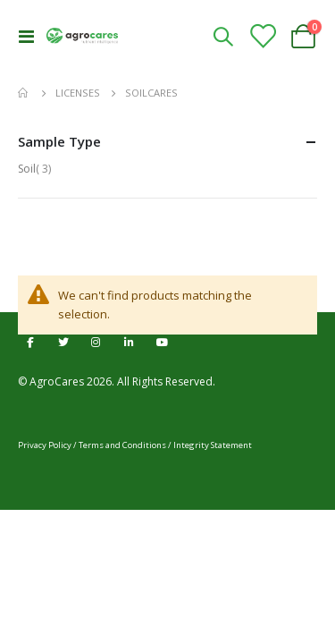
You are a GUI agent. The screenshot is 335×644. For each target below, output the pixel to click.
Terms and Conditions (122, 445)
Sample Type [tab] (167, 142)
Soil (37, 168)
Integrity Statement (213, 445)
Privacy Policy (45, 445)
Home (24, 93)
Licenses (78, 93)
